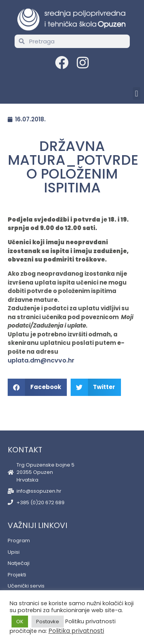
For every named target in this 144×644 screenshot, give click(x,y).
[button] (137, 94)
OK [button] (20, 622)
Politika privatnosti (76, 631)
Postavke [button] (48, 622)
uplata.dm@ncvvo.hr (41, 360)
